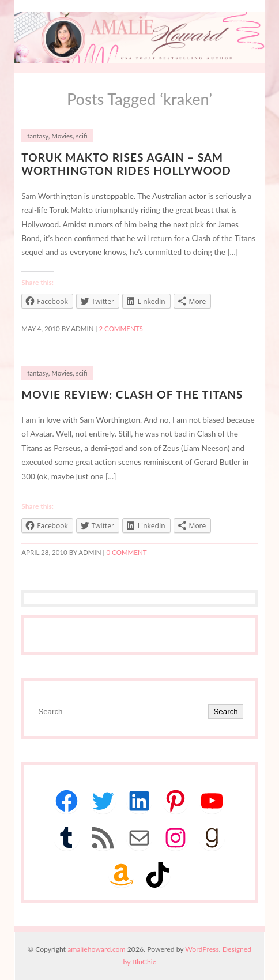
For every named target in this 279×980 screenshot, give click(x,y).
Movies (62, 136)
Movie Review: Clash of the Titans (132, 394)
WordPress (202, 949)
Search (225, 711)
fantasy (37, 136)
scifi (82, 136)
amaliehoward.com (96, 949)
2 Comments (120, 328)
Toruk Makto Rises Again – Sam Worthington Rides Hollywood (126, 164)
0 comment (126, 552)
